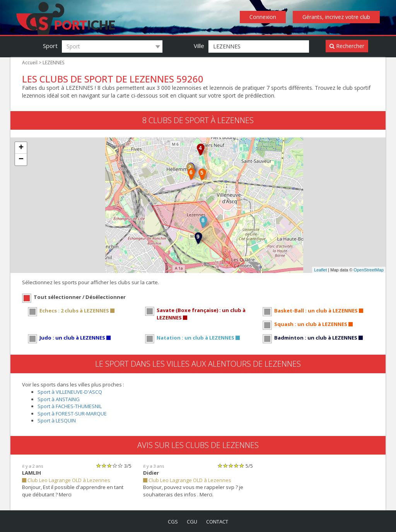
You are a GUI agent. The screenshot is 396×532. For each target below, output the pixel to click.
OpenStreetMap (369, 270)
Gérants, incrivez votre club (337, 17)
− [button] (21, 160)
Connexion (265, 17)
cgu (192, 521)
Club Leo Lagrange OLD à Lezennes (66, 479)
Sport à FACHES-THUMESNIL (72, 405)
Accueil (30, 63)
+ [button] (21, 148)
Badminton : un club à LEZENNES (317, 336)
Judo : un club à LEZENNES (76, 336)
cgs (171, 521)
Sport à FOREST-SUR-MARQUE (74, 412)
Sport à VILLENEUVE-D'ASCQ (72, 390)
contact (218, 521)
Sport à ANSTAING (59, 398)
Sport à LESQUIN (57, 419)
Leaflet (320, 270)
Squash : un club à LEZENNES (313, 323)
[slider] (110, 464)
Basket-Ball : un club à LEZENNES (318, 310)
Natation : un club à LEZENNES (197, 336)
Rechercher (347, 46)
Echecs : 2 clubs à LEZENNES (78, 310)
